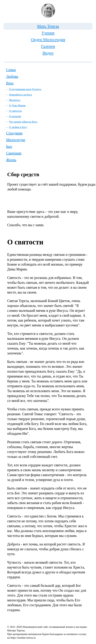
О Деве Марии (17, 105)
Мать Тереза (48, 26)
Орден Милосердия (48, 40)
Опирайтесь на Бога (20, 95)
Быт (9, 146)
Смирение (14, 153)
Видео (48, 53)
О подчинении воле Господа (25, 89)
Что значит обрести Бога (23, 122)
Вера (10, 83)
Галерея (48, 46)
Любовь (12, 76)
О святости (15, 111)
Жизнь (11, 160)
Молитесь (15, 100)
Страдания (14, 133)
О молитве (15, 116)
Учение (48, 33)
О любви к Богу (18, 127)
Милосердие (16, 140)
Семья (11, 70)
